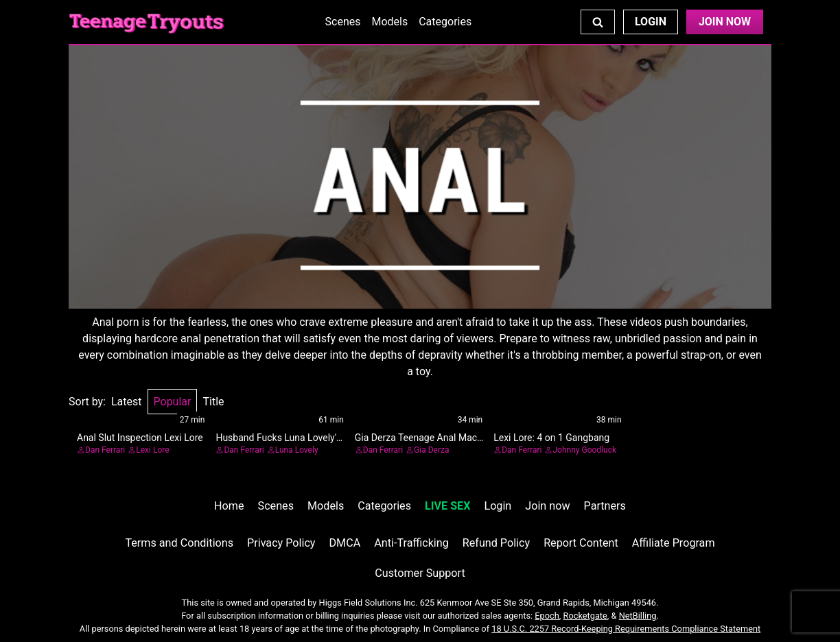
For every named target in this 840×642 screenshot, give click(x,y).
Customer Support (420, 573)
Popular (173, 402)
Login (651, 22)
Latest (127, 402)
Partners (605, 506)
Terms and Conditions (179, 543)
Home (229, 506)
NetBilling (638, 616)
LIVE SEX (447, 506)
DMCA (345, 543)
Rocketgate (585, 616)
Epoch (547, 616)
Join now (547, 506)
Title (213, 402)
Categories (445, 22)
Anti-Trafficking (411, 543)
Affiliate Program (674, 543)
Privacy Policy (281, 543)
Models (389, 22)
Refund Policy (496, 543)
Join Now (725, 22)
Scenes (343, 22)
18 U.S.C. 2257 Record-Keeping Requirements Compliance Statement (626, 629)
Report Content (581, 543)
